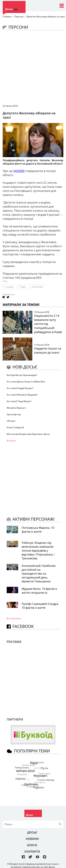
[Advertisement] (33, 67)
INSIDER (19, 171)
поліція (10, 287)
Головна (7, 17)
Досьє (32, 832)
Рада (23, 287)
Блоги (32, 845)
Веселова (37, 287)
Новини (32, 839)
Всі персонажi (14, 618)
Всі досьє (11, 441)
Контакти (32, 852)
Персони (19, 17)
